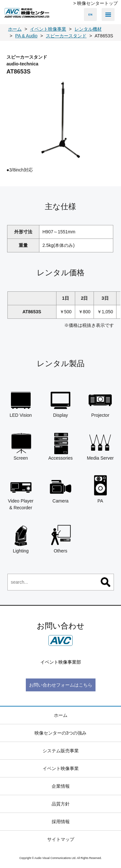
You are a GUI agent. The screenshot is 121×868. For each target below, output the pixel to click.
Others (60, 539)
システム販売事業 (61, 751)
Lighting (21, 539)
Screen (21, 446)
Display (60, 403)
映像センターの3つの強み (61, 733)
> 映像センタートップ (96, 3)
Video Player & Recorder (21, 492)
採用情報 (61, 822)
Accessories (60, 446)
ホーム (61, 715)
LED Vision (21, 403)
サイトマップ (61, 839)
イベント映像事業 (61, 768)
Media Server (100, 446)
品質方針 (61, 804)
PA (100, 489)
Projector (100, 403)
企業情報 (61, 786)
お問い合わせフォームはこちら (61, 685)
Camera (60, 489)
